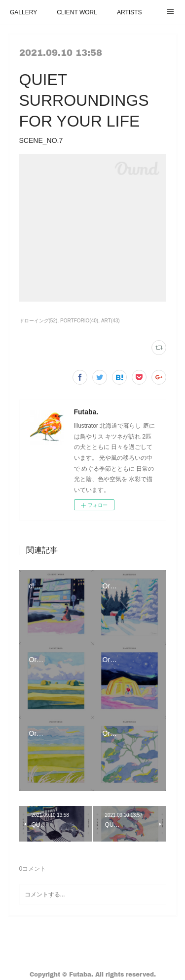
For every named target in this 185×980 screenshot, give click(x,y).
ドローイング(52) (38, 321)
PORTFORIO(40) (79, 321)
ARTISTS (129, 12)
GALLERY (23, 12)
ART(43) (111, 321)
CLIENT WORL (77, 12)
